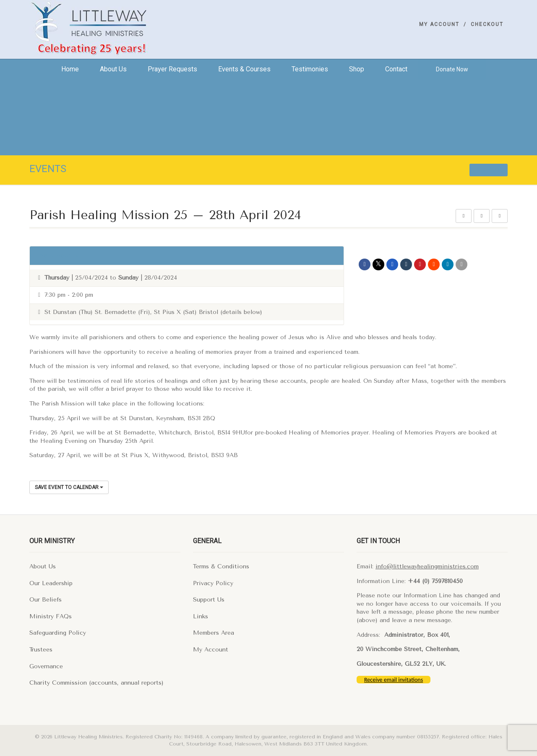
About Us (43, 566)
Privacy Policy (213, 583)
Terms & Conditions (221, 566)
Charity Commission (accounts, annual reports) (96, 683)
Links (201, 616)
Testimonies (310, 69)
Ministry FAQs (51, 616)
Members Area (214, 633)
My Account (439, 24)
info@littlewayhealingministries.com (427, 566)
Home (70, 69)
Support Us (209, 600)
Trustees (41, 650)
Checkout (487, 24)
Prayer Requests (172, 69)
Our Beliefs (46, 600)
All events (489, 170)
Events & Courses (244, 69)
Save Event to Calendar (69, 487)
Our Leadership (51, 583)
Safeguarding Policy (58, 633)
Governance (46, 666)
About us (113, 69)
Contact (396, 69)
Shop (357, 69)
